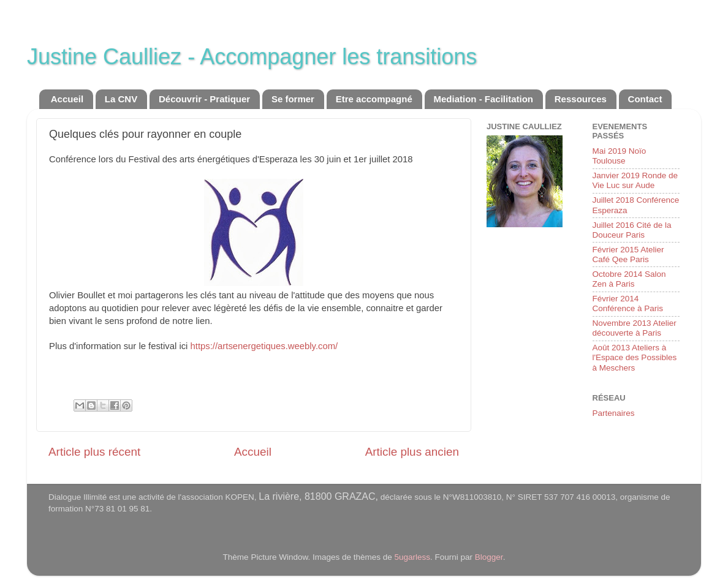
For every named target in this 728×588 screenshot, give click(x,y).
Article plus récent (94, 452)
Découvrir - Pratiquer (204, 99)
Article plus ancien (412, 452)
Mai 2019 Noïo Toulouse (620, 156)
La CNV (121, 99)
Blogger (489, 557)
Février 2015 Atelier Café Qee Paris (628, 254)
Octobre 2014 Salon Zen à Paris (629, 279)
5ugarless (413, 557)
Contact (645, 99)
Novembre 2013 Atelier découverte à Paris (635, 328)
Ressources (581, 99)
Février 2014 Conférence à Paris (628, 303)
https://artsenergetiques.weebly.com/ (264, 346)
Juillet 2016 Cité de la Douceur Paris (632, 230)
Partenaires (614, 413)
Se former (293, 99)
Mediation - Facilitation (484, 99)
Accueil (67, 99)
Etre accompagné (374, 99)
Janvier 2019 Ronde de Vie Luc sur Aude (635, 180)
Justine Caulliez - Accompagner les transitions (252, 57)
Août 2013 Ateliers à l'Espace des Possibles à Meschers (635, 357)
